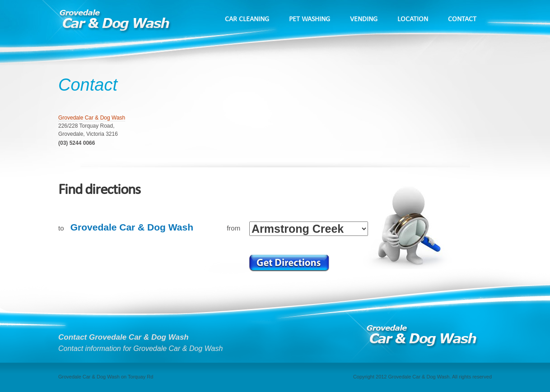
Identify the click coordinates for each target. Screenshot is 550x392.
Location (413, 19)
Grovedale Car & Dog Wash (92, 118)
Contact (462, 19)
